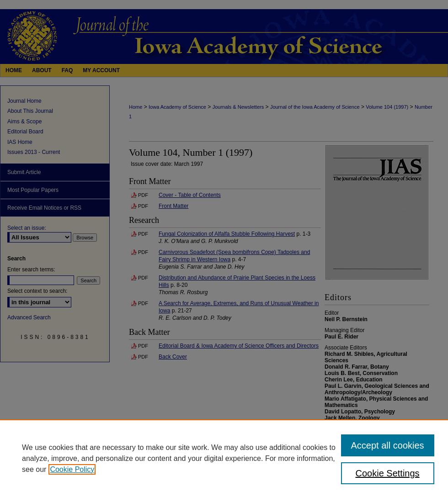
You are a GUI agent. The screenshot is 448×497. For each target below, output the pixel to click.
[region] (224, 458)
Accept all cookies (388, 445)
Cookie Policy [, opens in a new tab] (72, 469)
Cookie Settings (388, 473)
